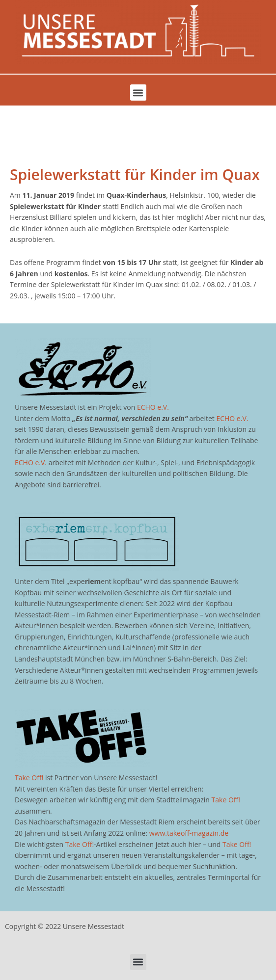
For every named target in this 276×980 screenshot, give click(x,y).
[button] (138, 93)
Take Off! (29, 778)
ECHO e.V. (153, 407)
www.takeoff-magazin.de (189, 833)
